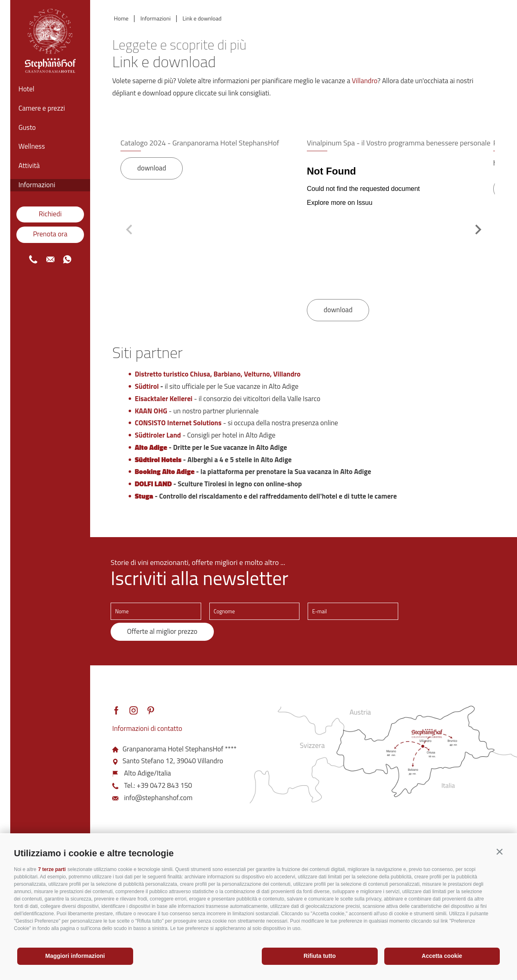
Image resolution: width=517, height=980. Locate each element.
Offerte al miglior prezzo (162, 631)
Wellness (32, 146)
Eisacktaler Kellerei (164, 399)
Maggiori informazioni (75, 956)
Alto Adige (151, 447)
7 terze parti (52, 869)
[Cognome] (255, 611)
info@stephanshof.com (158, 798)
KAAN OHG (151, 411)
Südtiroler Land (158, 435)
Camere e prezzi (42, 108)
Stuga (144, 496)
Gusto (27, 127)
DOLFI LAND (153, 484)
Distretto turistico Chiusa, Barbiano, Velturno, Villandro (218, 374)
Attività (29, 166)
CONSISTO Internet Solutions (178, 423)
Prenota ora (50, 234)
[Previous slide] (130, 230)
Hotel (26, 89)
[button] (500, 852)
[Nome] (156, 611)
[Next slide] (477, 230)
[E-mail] (353, 611)
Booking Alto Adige (165, 472)
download (152, 168)
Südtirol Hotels (158, 460)
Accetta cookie (442, 956)
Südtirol (147, 386)
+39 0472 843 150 (164, 785)
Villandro (365, 81)
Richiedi (50, 214)
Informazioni (37, 185)
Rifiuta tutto (320, 956)
